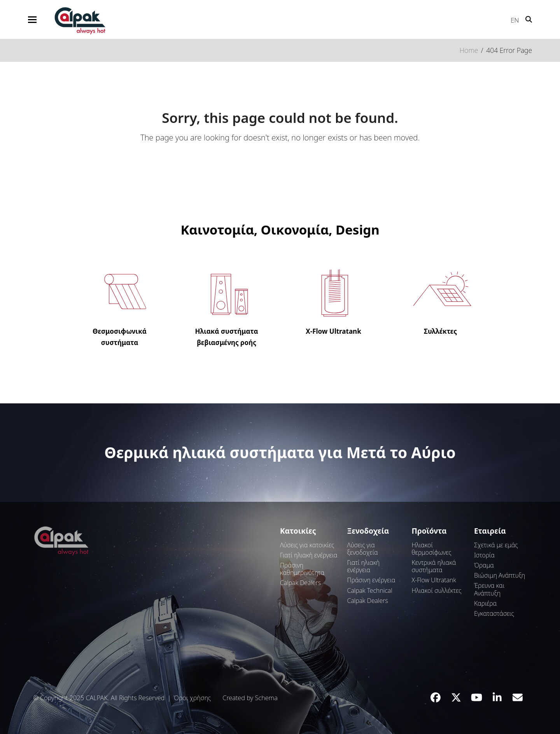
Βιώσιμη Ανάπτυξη (500, 575)
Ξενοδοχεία (368, 531)
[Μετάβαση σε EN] (511, 18)
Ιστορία (484, 555)
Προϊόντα (429, 531)
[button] (32, 20)
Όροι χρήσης (192, 698)
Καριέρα (485, 603)
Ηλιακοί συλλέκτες (437, 590)
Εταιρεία (490, 531)
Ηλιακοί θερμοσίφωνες (432, 549)
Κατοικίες (298, 531)
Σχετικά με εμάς (496, 545)
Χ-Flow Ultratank (434, 580)
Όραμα (484, 565)
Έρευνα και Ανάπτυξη (489, 589)
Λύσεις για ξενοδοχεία (363, 549)
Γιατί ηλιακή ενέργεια (309, 555)
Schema (266, 698)
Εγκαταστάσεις (494, 613)
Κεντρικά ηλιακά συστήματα (434, 566)
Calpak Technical (370, 590)
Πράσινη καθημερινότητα (302, 569)
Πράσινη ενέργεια (371, 580)
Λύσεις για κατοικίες (307, 545)
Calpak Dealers (300, 583)
